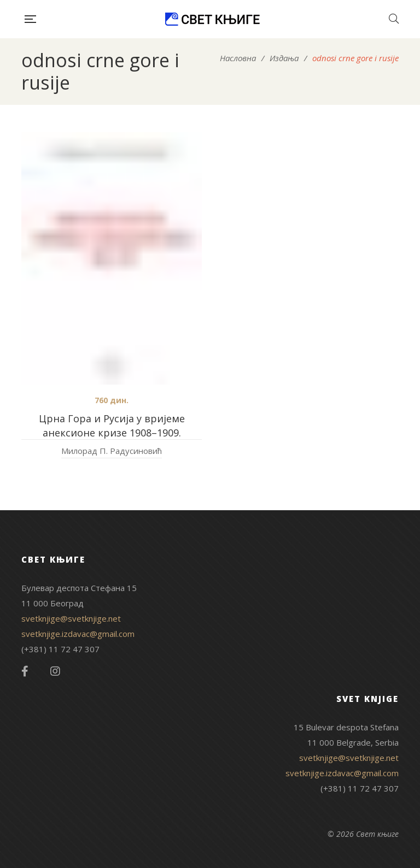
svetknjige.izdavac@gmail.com (78, 634)
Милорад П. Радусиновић (112, 451)
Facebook (25, 671)
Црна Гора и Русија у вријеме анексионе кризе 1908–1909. (112, 426)
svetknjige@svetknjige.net (71, 618)
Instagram (55, 671)
